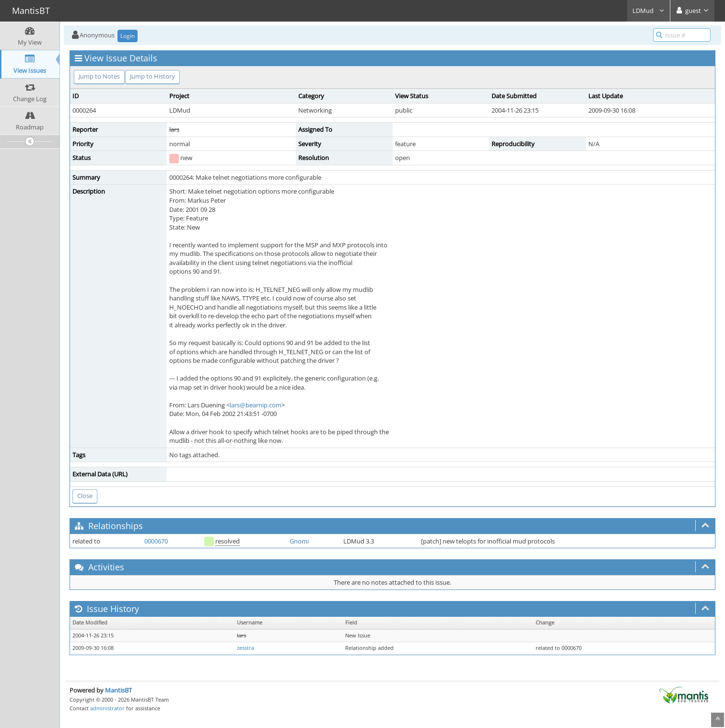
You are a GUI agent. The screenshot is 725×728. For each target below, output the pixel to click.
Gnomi (299, 541)
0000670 (156, 541)
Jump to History (152, 76)
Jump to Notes (99, 76)
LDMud (649, 11)
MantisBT (118, 690)
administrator (107, 708)
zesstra (246, 648)
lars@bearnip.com (256, 405)
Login (128, 36)
